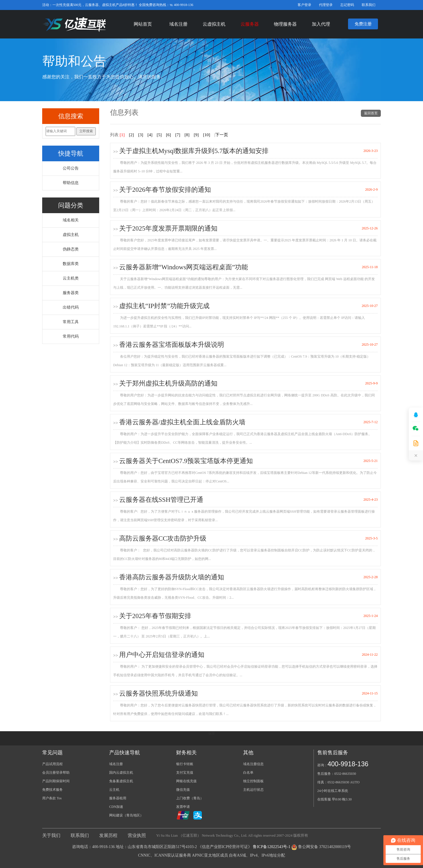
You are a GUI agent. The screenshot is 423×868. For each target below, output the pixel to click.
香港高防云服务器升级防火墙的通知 (172, 577)
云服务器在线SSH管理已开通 (161, 500)
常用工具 (71, 322)
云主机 (114, 790)
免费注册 (363, 24)
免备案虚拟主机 (121, 781)
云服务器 (250, 24)
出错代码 (71, 307)
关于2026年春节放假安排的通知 (165, 190)
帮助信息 (71, 183)
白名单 (248, 773)
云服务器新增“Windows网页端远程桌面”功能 (184, 267)
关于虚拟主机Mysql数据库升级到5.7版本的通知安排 (194, 151)
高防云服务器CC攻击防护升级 (163, 538)
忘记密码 (347, 5)
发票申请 (183, 807)
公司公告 (71, 168)
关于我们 (51, 835)
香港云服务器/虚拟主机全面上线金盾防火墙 (182, 422)
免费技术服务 (52, 790)
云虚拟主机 (214, 24)
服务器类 (71, 293)
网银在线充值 (186, 781)
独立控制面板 (253, 781)
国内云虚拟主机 (121, 773)
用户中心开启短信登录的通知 (162, 655)
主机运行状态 (253, 790)
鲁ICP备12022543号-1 (272, 847)
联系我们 (369, 5)
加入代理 (321, 24)
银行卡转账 (185, 764)
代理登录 (326, 5)
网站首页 (143, 24)
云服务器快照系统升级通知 (158, 693)
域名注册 (178, 24)
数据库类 (71, 264)
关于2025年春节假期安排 (155, 616)
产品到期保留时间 (56, 781)
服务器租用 (118, 798)
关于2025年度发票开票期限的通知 (168, 228)
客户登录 (304, 5)
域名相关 (71, 220)
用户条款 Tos (52, 798)
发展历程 (108, 835)
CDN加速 (116, 807)
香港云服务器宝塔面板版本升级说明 (172, 345)
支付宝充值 (185, 773)
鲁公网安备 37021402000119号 (325, 847)
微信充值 (183, 790)
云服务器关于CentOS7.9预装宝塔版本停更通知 (186, 461)
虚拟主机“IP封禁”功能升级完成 (164, 306)
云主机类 (71, 278)
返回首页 (371, 113)
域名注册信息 (253, 764)
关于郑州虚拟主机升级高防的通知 (168, 383)
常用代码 (71, 336)
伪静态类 (71, 249)
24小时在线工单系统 (333, 791)
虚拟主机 (71, 235)
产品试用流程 (52, 764)
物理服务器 (285, 24)
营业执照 (137, 835)
